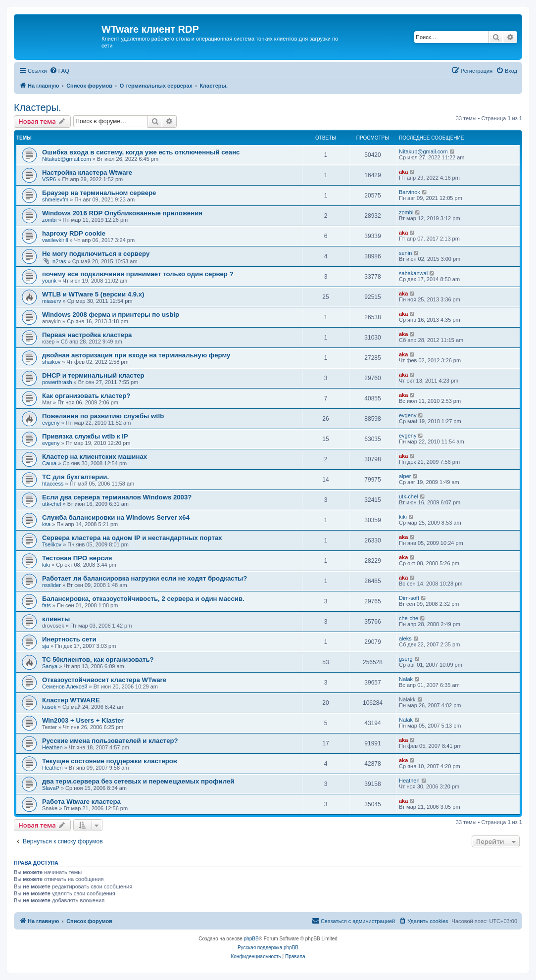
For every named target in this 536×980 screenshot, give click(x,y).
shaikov (51, 362)
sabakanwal (413, 273)
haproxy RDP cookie (74, 233)
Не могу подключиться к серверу (96, 254)
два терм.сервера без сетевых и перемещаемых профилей (138, 781)
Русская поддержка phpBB (268, 948)
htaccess (53, 484)
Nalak (406, 679)
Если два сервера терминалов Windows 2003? (117, 497)
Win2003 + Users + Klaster (83, 720)
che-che (409, 618)
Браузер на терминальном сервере (99, 193)
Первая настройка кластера (87, 335)
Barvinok (410, 192)
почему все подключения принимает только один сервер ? (138, 274)
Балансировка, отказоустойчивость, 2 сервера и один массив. (143, 599)
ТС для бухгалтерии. (75, 477)
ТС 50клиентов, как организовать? (98, 660)
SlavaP (51, 788)
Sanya (50, 666)
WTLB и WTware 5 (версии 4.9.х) (93, 294)
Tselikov (52, 544)
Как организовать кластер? (86, 396)
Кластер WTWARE (71, 700)
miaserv (52, 301)
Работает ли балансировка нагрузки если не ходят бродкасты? (145, 578)
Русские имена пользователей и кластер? (110, 741)
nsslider (51, 585)
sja (46, 646)
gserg (406, 659)
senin (405, 253)
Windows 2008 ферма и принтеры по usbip (111, 315)
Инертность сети (69, 639)
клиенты (56, 619)
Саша (49, 463)
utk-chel (52, 504)
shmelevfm (55, 199)
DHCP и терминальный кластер (93, 375)
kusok (49, 707)
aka (403, 172)
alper (405, 476)
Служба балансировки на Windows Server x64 (116, 517)
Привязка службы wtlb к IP (85, 436)
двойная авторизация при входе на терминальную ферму (136, 355)
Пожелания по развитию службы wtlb (103, 416)
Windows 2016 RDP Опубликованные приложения (122, 213)
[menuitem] (59, 71)
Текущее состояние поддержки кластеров (110, 761)
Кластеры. (38, 107)
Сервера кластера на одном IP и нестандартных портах (132, 538)
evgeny (51, 423)
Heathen (52, 747)
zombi (49, 220)
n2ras (59, 261)
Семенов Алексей (65, 686)
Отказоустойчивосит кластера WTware (104, 680)
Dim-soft (409, 598)
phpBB (251, 939)
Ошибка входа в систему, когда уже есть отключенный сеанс (141, 152)
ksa (46, 524)
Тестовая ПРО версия (77, 558)
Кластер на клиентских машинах (95, 457)
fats (47, 605)
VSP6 (49, 179)
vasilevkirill (55, 240)
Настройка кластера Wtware (87, 172)
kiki (403, 517)
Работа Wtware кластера (81, 802)
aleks (405, 638)
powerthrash (57, 382)
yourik (49, 281)
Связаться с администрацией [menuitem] (353, 921)
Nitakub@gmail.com (67, 159)
